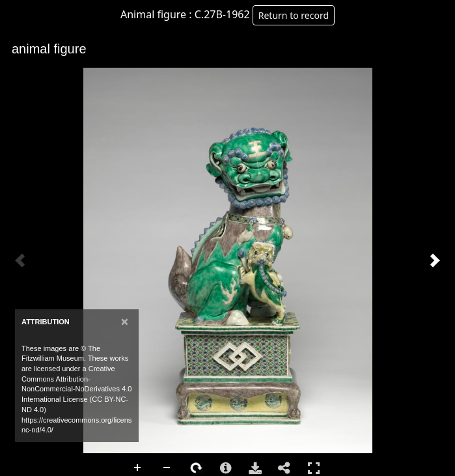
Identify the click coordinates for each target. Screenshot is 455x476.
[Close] (125, 321)
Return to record (294, 15)
